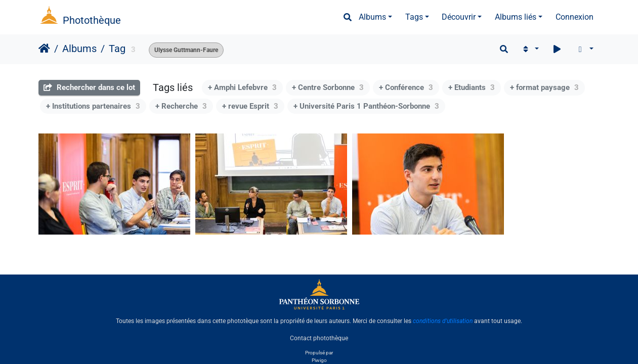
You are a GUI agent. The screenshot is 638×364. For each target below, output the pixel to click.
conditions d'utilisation (443, 321)
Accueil (44, 49)
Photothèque (92, 20)
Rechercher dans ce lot (89, 87)
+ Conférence (406, 87)
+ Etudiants (472, 87)
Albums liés (516, 17)
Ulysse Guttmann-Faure (186, 50)
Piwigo (319, 360)
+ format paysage (544, 87)
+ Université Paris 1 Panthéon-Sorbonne (366, 106)
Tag (117, 49)
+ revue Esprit (250, 106)
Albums (372, 17)
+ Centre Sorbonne (328, 87)
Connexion (575, 17)
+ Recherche (181, 106)
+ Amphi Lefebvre (242, 87)
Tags (414, 17)
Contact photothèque (319, 338)
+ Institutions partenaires (93, 106)
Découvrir (459, 17)
